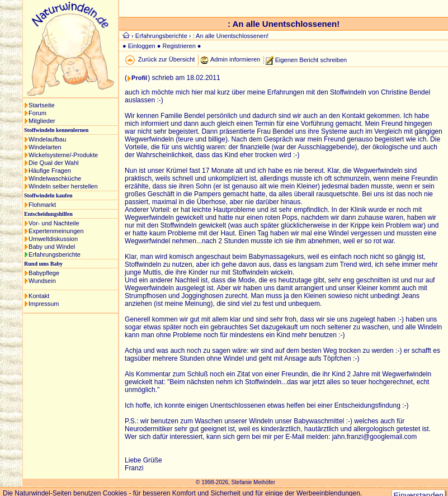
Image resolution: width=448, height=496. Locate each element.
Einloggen (142, 46)
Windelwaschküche (55, 178)
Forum (37, 113)
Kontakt (39, 296)
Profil (139, 78)
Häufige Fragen (50, 171)
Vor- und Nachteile (54, 223)
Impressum (44, 304)
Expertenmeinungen (56, 231)
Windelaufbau (47, 139)
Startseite (41, 105)
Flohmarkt (42, 205)
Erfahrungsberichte (55, 254)
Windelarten (45, 147)
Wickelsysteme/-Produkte (63, 155)
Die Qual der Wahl (53, 163)
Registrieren (179, 46)
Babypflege (44, 273)
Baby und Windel (52, 247)
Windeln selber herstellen (63, 186)
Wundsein (42, 281)
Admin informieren (235, 59)
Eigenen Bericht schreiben (311, 59)
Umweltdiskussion (53, 239)
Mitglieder (42, 121)
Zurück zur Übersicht (166, 59)
